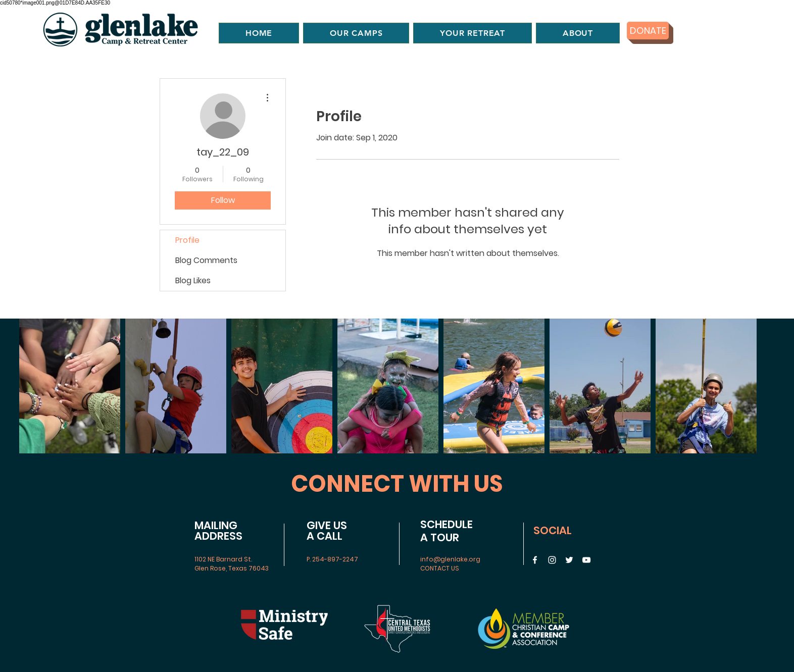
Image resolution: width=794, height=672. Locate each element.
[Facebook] (535, 560)
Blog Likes (193, 280)
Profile (187, 240)
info (427, 559)
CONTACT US (440, 568)
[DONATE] (648, 31)
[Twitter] (569, 560)
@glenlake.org (457, 559)
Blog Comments (206, 260)
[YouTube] (586, 560)
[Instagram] (552, 560)
